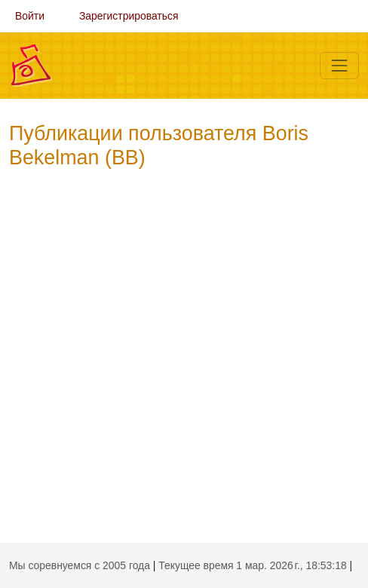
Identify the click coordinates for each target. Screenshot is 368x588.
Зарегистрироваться (129, 16)
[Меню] (339, 66)
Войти (30, 16)
